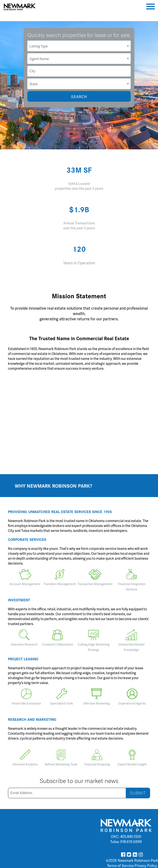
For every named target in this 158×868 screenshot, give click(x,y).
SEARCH (79, 96)
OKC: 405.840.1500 (126, 836)
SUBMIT (138, 793)
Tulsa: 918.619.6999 (126, 842)
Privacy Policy (146, 865)
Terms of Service (120, 865)
